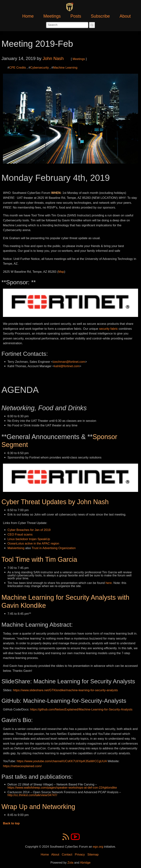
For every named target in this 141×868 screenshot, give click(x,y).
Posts (76, 16)
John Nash (53, 58)
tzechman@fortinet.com (69, 362)
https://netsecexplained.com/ (22, 766)
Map (61, 272)
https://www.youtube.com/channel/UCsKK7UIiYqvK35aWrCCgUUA (62, 761)
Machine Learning (65, 68)
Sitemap (93, 855)
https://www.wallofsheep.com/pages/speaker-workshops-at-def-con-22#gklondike (62, 788)
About (125, 16)
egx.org (98, 847)
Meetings (52, 16)
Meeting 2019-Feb (37, 44)
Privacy (80, 855)
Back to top (11, 823)
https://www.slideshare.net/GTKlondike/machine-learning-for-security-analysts (65, 690)
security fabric (108, 329)
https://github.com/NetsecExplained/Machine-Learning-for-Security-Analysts (81, 709)
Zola (70, 863)
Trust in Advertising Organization (54, 548)
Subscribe (100, 16)
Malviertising (16, 548)
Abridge (85, 863)
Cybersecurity (39, 68)
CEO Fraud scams (20, 534)
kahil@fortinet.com (67, 366)
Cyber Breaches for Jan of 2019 (29, 530)
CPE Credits (18, 68)
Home (28, 16)
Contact (67, 855)
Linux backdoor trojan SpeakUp (29, 539)
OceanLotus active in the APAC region (33, 543)
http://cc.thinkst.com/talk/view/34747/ (32, 795)
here (109, 583)
